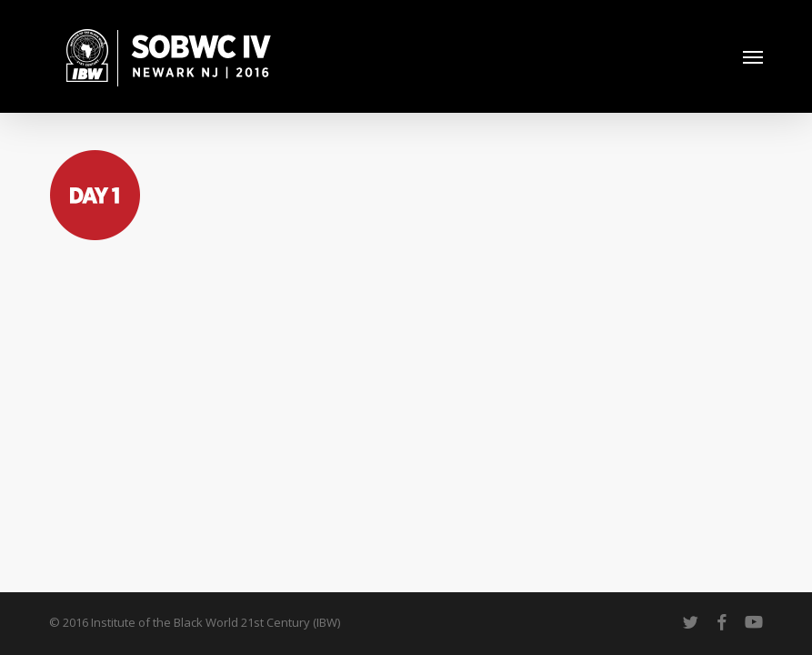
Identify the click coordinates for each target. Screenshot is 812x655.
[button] (753, 56)
